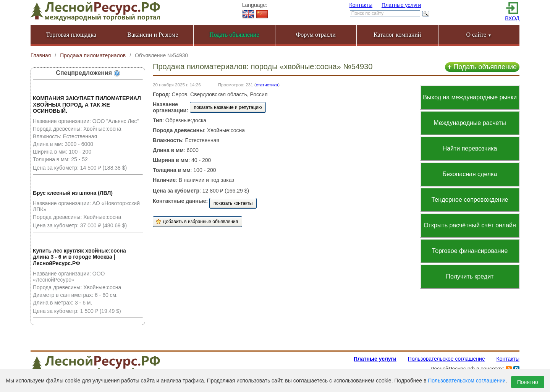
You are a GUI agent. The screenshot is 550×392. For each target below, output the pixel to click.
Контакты (361, 5)
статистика (267, 85)
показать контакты (233, 203)
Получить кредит (470, 276)
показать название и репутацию (228, 107)
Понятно (528, 382)
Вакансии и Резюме (153, 35)
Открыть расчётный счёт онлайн (470, 225)
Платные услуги (401, 5)
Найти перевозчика (470, 148)
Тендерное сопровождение (470, 200)
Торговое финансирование (470, 251)
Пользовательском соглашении (467, 381)
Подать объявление (482, 67)
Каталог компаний (397, 35)
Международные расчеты (470, 123)
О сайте (479, 35)
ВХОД (512, 18)
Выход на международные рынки (470, 97)
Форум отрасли (316, 35)
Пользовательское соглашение (446, 359)
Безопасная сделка (470, 174)
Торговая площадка (71, 35)
